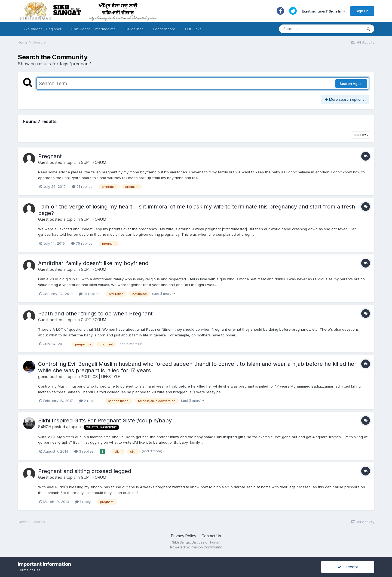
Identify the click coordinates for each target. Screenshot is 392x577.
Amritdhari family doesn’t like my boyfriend (93, 263)
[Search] (315, 29)
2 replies (89, 401)
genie (43, 377)
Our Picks (193, 29)
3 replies (84, 451)
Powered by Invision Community (196, 547)
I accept (348, 567)
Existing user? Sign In (323, 11)
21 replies (82, 186)
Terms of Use (29, 570)
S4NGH (45, 427)
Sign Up (362, 11)
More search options (345, 99)
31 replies (89, 294)
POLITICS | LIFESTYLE (100, 377)
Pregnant (50, 156)
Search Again (351, 84)
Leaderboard (164, 29)
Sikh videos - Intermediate (94, 29)
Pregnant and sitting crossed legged (85, 471)
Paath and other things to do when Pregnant (95, 314)
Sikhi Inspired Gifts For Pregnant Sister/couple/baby (105, 421)
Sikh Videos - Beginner (42, 29)
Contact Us (211, 536)
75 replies (82, 243)
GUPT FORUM (94, 162)
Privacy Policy (184, 536)
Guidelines (134, 29)
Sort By (361, 135)
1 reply (83, 502)
